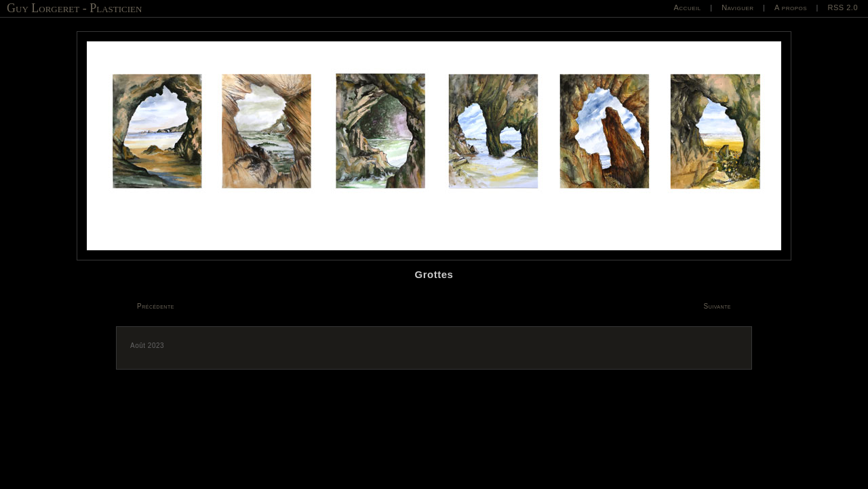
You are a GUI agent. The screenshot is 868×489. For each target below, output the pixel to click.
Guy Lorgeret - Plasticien (74, 8)
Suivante (718, 306)
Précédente (156, 306)
